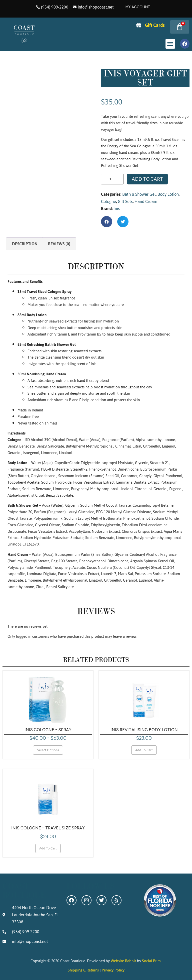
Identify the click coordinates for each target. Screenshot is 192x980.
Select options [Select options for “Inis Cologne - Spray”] (48, 750)
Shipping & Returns (83, 970)
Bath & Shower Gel (139, 194)
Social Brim (151, 961)
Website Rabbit (123, 961)
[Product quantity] (112, 179)
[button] (170, 44)
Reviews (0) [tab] (59, 244)
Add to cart (147, 179)
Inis (117, 208)
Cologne (108, 201)
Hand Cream (146, 201)
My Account (138, 7)
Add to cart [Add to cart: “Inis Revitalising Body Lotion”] (144, 750)
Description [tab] (25, 244)
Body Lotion (168, 194)
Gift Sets (125, 201)
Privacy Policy (113, 970)
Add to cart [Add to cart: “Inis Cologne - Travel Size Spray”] (48, 848)
